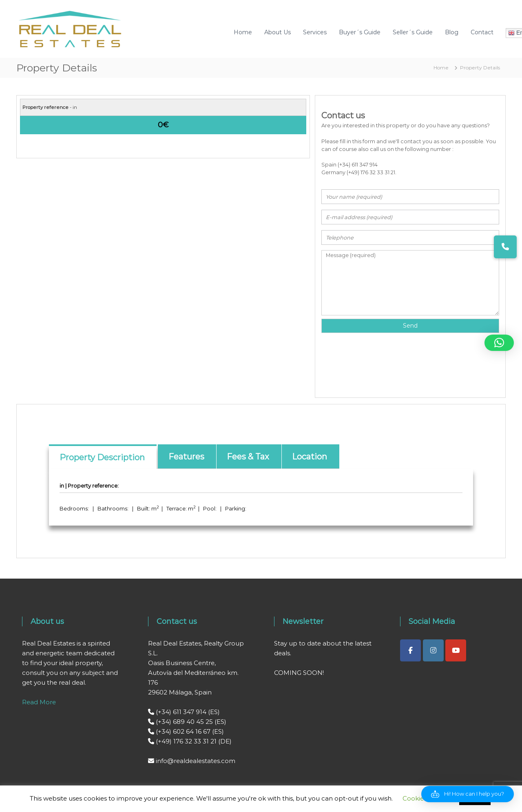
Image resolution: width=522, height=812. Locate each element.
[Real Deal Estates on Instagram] (433, 650)
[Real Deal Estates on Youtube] (456, 650)
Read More (39, 702)
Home (243, 32)
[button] (468, 794)
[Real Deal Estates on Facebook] (410, 650)
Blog (452, 32)
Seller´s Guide (413, 32)
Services (315, 32)
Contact (482, 32)
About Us (278, 32)
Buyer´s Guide (360, 32)
